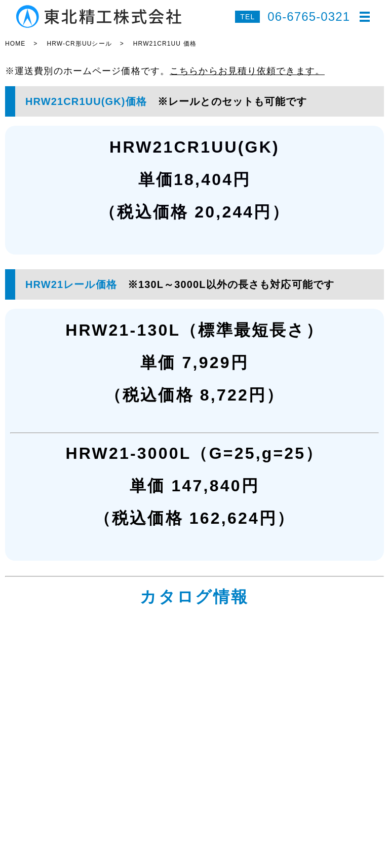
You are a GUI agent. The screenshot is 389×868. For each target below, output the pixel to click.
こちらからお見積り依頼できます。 (247, 71)
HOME (15, 44)
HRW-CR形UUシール (79, 44)
